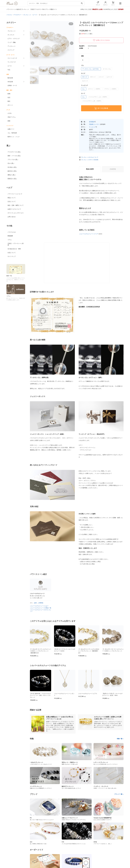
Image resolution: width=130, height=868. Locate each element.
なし (84, 89)
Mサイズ (93, 77)
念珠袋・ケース (12, 85)
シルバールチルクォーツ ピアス (112, 694)
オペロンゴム (107, 69)
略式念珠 (10, 78)
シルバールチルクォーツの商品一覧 (41, 608)
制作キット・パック (14, 137)
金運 (35, 603)
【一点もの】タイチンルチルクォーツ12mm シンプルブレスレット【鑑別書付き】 (65, 651)
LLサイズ (109, 77)
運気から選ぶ (12, 175)
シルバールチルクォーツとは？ (39, 606)
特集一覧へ (120, 739)
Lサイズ (101, 77)
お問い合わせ (12, 217)
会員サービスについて (14, 209)
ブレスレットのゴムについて (90, 157)
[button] (33, 43)
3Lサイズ (85, 81)
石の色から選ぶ (12, 167)
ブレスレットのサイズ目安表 (90, 160)
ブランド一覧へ (119, 794)
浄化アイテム (12, 117)
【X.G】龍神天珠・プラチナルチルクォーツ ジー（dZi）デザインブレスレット (64, 695)
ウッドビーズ (12, 62)
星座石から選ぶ (12, 179)
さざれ (10, 113)
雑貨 (9, 121)
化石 (9, 97)
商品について (12, 198)
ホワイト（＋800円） (95, 89)
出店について (12, 253)
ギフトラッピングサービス (16, 213)
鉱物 (9, 94)
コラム (10, 240)
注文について (12, 201)
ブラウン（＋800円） (111, 89)
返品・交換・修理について (16, 205)
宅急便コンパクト (94, 124)
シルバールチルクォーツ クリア (89, 234)
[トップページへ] (12, 5)
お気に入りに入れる (101, 40)
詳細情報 (113, 169)
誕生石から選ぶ (12, 171)
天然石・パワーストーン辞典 (16, 244)
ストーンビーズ (12, 58)
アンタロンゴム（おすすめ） (91, 69)
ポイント (10, 105)
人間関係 (41, 603)
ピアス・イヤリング (14, 39)
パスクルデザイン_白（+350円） (98, 97)
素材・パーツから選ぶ (14, 156)
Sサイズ (85, 77)
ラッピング (92, 127)
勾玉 (9, 70)
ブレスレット (12, 31)
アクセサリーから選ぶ (14, 152)
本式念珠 (10, 82)
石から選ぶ (11, 163)
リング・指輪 (12, 42)
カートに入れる (101, 108)
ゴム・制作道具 (12, 133)
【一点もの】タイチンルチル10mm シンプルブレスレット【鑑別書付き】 (113, 651)
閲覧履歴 (10, 236)
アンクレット (12, 46)
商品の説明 (90, 169)
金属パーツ (11, 129)
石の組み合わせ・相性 (14, 249)
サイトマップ (12, 256)
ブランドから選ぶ (13, 160)
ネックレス (11, 35)
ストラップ (11, 50)
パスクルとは (12, 232)
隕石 (9, 101)
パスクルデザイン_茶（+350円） (92, 101)
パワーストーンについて (15, 194)
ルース (10, 66)
